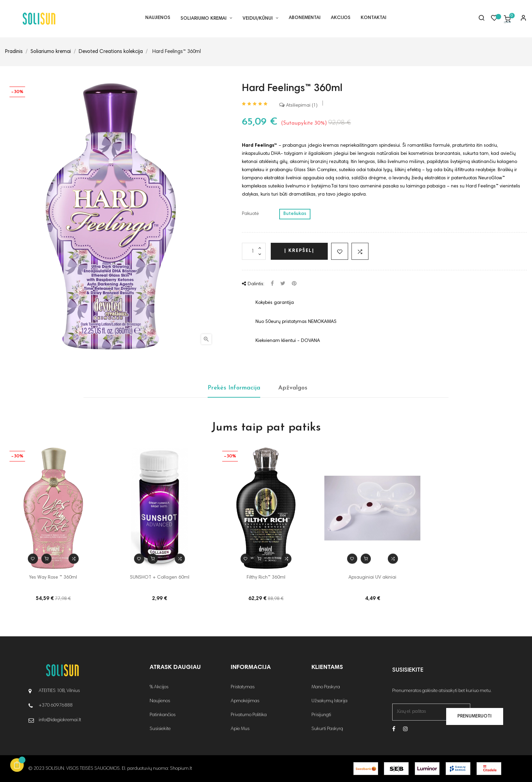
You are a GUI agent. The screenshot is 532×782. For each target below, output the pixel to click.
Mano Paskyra (326, 687)
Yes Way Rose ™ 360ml (53, 578)
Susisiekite (160, 729)
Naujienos (160, 701)
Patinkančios (163, 715)
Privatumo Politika (249, 715)
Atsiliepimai (298, 106)
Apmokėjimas (245, 701)
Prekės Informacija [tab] (234, 388)
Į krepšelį (299, 251)
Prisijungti (321, 715)
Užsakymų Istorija (329, 701)
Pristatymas (243, 687)
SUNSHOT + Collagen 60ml (160, 578)
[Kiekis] (254, 251)
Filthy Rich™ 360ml (266, 578)
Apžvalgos (293, 388)
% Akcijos (159, 687)
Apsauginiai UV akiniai (372, 578)
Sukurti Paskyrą (327, 729)
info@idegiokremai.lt (60, 720)
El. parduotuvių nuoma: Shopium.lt (157, 769)
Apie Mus (240, 729)
